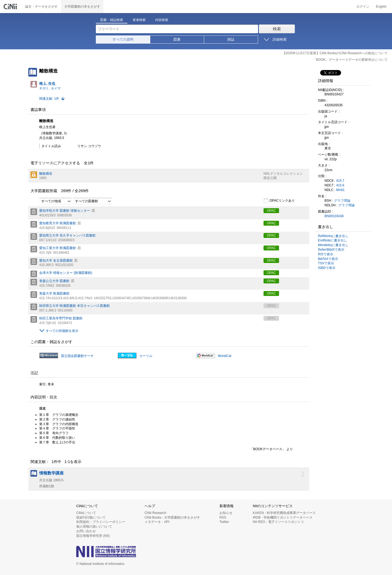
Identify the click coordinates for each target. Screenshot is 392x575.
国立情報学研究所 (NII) (93, 536)
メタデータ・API (157, 522)
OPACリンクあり (279, 201)
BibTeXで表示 (328, 259)
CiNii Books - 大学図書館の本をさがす (172, 517)
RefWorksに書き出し (333, 236)
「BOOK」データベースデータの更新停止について (350, 60)
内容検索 (162, 20)
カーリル (146, 356)
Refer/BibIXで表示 (331, 250)
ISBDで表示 (327, 268)
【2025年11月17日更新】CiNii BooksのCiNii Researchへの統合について (335, 53)
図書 (177, 39)
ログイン (363, 7)
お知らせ (226, 513)
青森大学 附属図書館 (54, 293)
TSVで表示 (326, 263)
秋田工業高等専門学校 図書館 (61, 318)
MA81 (340, 190)
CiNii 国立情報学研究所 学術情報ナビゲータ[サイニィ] (11, 7)
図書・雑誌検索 (112, 20)
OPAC (271, 211)
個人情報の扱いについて (94, 526)
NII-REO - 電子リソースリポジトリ (278, 522)
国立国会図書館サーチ (77, 356)
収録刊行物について (91, 517)
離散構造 (46, 174)
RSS (223, 517)
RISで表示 (326, 254)
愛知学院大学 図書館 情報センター (65, 211)
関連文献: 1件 (49, 99)
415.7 (340, 181)
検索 (277, 29)
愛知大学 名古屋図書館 (56, 261)
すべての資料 (123, 39)
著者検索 (139, 20)
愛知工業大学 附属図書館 (58, 248)
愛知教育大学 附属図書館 (58, 223)
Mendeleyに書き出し (333, 245)
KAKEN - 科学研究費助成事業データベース (284, 513)
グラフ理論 (342, 201)
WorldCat (225, 356)
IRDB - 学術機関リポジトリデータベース (283, 517)
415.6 (340, 185)
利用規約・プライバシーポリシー (101, 522)
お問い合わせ (86, 531)
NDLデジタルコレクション (283, 174)
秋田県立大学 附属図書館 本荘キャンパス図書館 (74, 306)
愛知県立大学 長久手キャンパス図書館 (67, 235)
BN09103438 (334, 216)
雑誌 (231, 39)
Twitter (224, 522)
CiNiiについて (86, 513)
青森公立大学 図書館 (54, 281)
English (381, 7)
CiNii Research (155, 513)
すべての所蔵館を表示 (62, 331)
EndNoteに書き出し (333, 240)
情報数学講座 (51, 473)
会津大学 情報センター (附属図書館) (66, 273)
